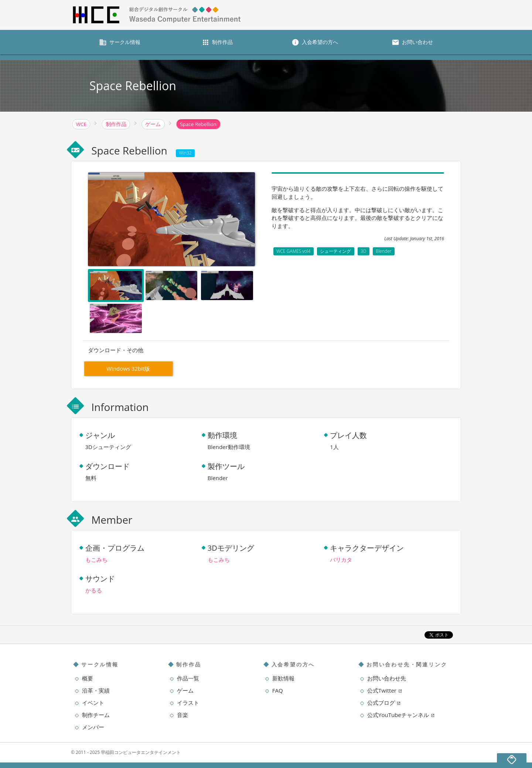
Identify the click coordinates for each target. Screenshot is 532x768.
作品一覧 (188, 678)
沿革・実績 (96, 690)
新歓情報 (283, 678)
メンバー (93, 727)
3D (363, 251)
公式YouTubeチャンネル (401, 715)
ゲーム (185, 690)
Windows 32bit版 (128, 368)
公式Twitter (385, 690)
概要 (88, 678)
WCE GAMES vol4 (294, 251)
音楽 (183, 715)
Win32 (185, 153)
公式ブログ (384, 703)
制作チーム (96, 715)
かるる (94, 590)
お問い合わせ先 (387, 678)
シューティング (335, 251)
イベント (93, 703)
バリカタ (341, 560)
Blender (383, 251)
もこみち (96, 560)
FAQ (278, 690)
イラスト (188, 703)
